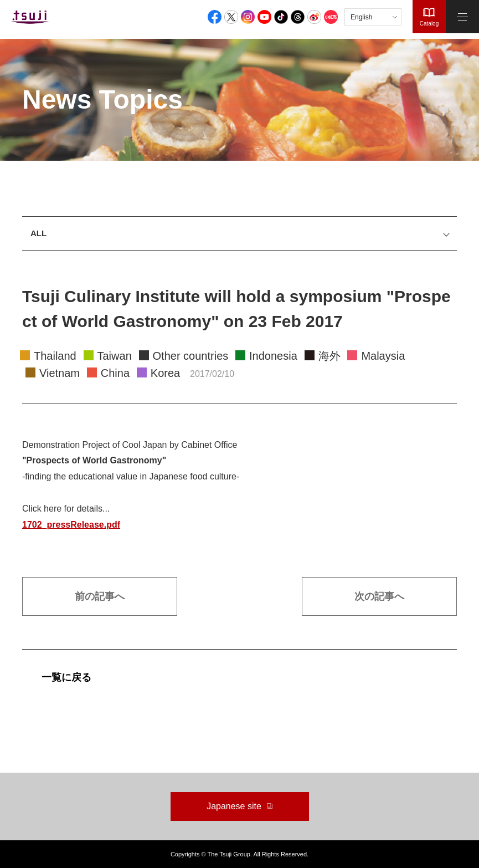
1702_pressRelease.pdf (71, 525)
